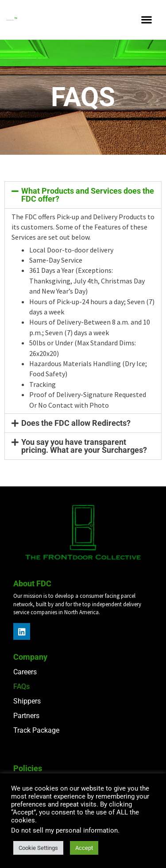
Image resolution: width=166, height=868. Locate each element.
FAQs (21, 686)
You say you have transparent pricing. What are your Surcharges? (84, 446)
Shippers (27, 701)
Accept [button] (84, 848)
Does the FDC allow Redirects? (76, 423)
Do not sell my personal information (64, 830)
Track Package (36, 730)
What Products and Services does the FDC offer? (88, 195)
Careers (25, 672)
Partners (26, 716)
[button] (146, 20)
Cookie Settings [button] (38, 848)
